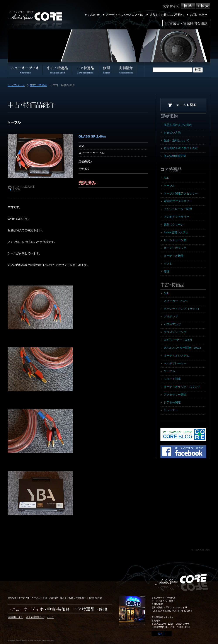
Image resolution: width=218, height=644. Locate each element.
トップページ (16, 85)
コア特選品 (82, 609)
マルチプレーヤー (175, 363)
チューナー (171, 410)
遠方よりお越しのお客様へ (167, 15)
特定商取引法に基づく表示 (181, 148)
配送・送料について (176, 140)
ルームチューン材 (175, 240)
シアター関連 (172, 402)
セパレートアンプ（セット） (182, 309)
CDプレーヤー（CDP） (179, 340)
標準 (188, 6)
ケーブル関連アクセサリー (181, 193)
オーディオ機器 (174, 256)
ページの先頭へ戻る (201, 550)
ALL (166, 178)
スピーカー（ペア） (176, 301)
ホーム (50, 617)
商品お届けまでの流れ (178, 125)
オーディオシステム (176, 356)
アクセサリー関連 (175, 395)
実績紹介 (54, 598)
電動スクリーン (174, 225)
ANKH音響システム (176, 232)
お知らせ (94, 15)
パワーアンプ (172, 324)
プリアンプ (171, 317)
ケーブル (169, 186)
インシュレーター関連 (178, 209)
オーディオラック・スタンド (182, 387)
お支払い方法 (172, 133)
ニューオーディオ (25, 609)
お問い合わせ (199, 15)
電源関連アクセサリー (178, 201)
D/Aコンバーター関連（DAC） (183, 348)
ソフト (168, 264)
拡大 (203, 6)
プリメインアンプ (175, 332)
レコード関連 (172, 379)
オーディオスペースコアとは (125, 15)
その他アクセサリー (176, 217)
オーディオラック (175, 248)
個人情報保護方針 (175, 156)
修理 (167, 271)
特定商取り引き (15, 617)
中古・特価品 (39, 85)
